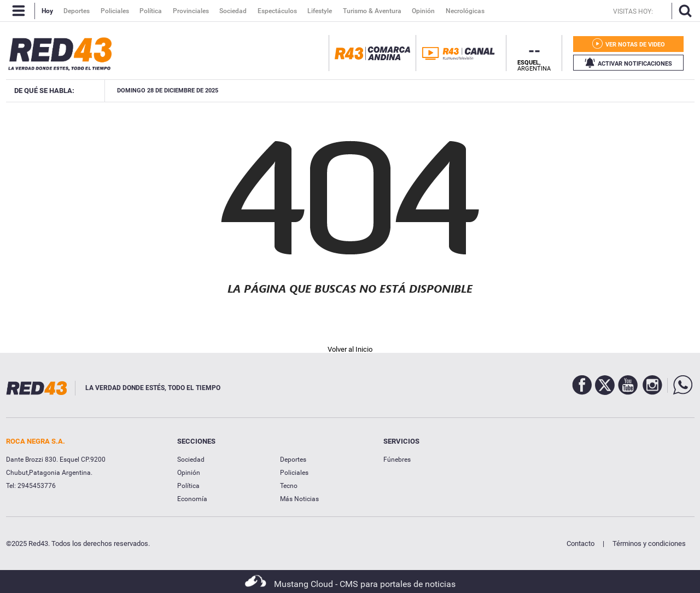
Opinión (189, 473)
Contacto (581, 543)
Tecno (289, 486)
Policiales (294, 473)
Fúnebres (397, 460)
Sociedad (191, 460)
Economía (192, 499)
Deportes (293, 460)
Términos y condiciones (649, 543)
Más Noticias (299, 499)
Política (188, 486)
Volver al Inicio (350, 349)
